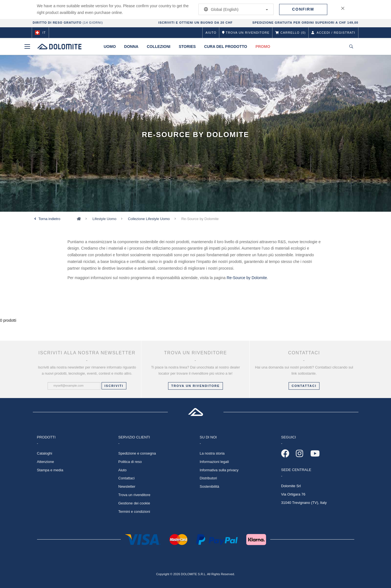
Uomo (110, 47)
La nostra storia (212, 453)
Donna (131, 47)
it (40, 33)
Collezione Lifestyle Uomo (149, 219)
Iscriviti (114, 386)
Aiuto (211, 33)
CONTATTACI (304, 386)
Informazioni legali (214, 462)
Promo (263, 47)
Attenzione (46, 462)
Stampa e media (50, 470)
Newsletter (127, 486)
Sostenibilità (210, 486)
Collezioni (158, 47)
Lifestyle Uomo (104, 219)
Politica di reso (130, 462)
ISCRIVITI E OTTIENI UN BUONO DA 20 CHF (195, 23)
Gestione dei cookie (134, 503)
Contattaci (126, 478)
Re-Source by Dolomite (247, 278)
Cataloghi (45, 453)
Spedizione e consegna (137, 453)
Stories (187, 47)
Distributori (208, 478)
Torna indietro (49, 219)
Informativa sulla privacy (219, 470)
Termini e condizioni (134, 512)
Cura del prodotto (226, 47)
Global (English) (235, 9)
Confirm (303, 9)
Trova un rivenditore (195, 386)
